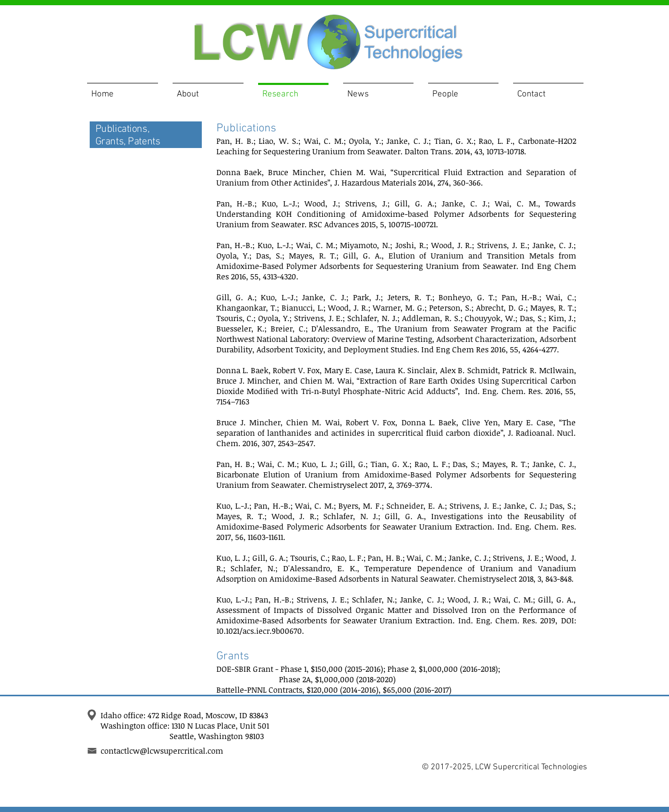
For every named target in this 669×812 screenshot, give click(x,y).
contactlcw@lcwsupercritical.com (162, 751)
